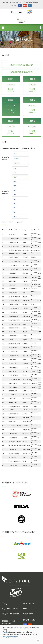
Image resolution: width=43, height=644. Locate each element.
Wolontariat (29, 603)
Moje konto (28, 614)
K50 (15, 186)
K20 (15, 173)
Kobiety (16, 158)
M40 (15, 208)
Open (16, 154)
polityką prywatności (10, 637)
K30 (15, 177)
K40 (15, 181)
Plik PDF (20, 222)
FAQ (25, 608)
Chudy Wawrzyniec (31, 2)
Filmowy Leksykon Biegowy (13, 2)
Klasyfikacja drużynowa (22, 72)
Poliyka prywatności (11, 614)
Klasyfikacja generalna (22, 65)
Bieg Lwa (13, 5)
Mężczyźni (17, 163)
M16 (15, 195)
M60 (15, 217)
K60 (15, 190)
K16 (15, 168)
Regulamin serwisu (10, 608)
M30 (15, 203)
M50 (15, 212)
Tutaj (5, 632)
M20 (15, 199)
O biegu (5, 603)
